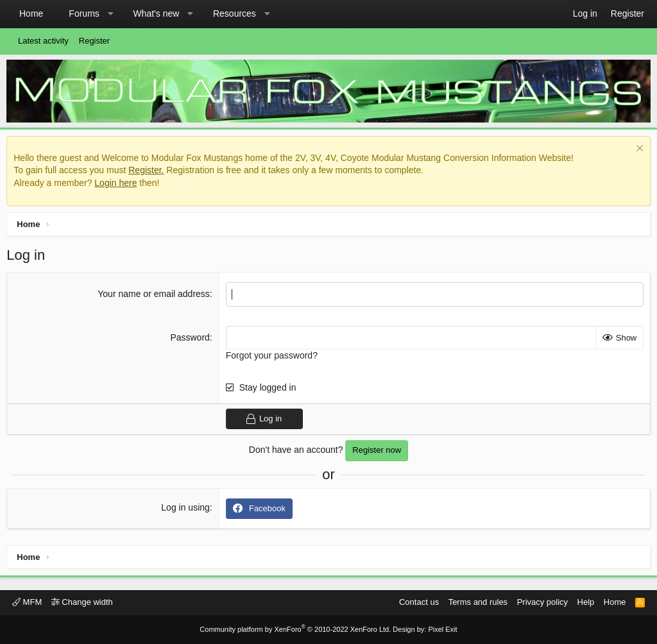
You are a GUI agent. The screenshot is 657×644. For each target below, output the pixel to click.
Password (191, 340)
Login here (119, 186)
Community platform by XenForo (295, 629)
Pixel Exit (442, 629)
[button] (110, 14)
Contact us (419, 602)
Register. (149, 173)
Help (586, 602)
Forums (84, 13)
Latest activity (43, 41)
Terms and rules (478, 602)
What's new (156, 13)
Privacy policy (542, 602)
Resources (235, 13)
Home (31, 13)
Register (94, 41)
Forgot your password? (272, 359)
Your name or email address (155, 297)
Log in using (187, 510)
